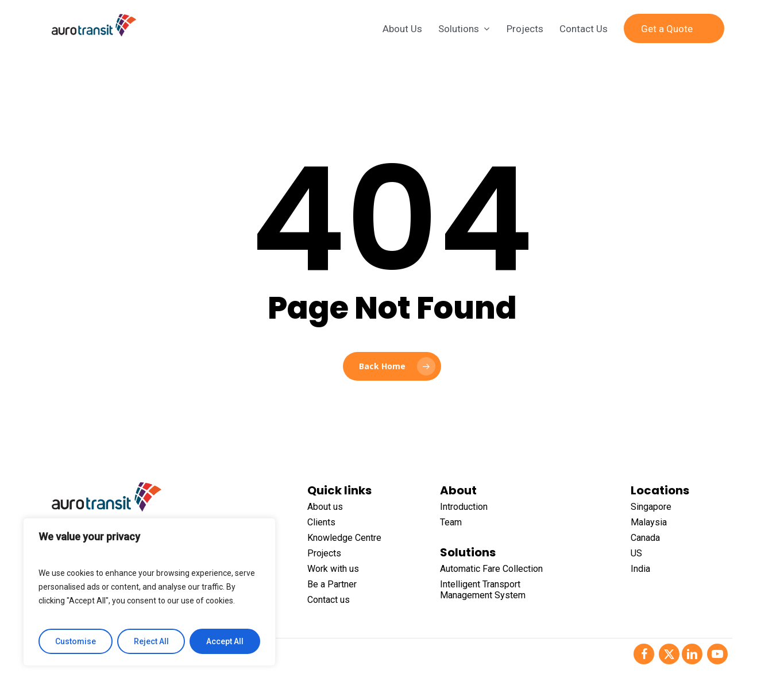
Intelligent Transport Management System (483, 590)
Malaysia (649, 522)
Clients (321, 522)
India (640, 569)
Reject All (151, 641)
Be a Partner (332, 584)
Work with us (333, 569)
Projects (324, 553)
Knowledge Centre (344, 538)
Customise (76, 641)
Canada (645, 538)
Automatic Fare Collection (491, 569)
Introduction (464, 507)
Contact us (329, 600)
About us (325, 507)
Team (451, 522)
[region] (149, 592)
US (636, 553)
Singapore (651, 507)
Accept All (225, 641)
